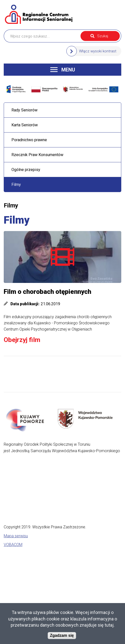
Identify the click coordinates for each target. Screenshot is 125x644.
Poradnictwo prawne (29, 140)
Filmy (16, 185)
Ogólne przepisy (26, 170)
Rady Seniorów (24, 110)
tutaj (109, 625)
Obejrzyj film (22, 340)
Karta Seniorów (25, 125)
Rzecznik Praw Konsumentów (37, 155)
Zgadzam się (62, 635)
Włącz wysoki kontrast (98, 51)
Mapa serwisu (16, 536)
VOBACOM (13, 545)
